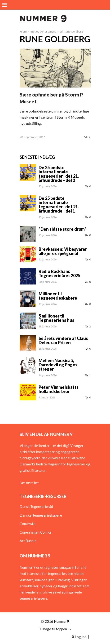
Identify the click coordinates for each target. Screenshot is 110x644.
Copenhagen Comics (36, 532)
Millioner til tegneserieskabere (58, 296)
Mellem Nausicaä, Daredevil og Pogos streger (58, 365)
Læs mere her (29, 483)
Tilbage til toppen (55, 629)
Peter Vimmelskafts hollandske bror (59, 389)
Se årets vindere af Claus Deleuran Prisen (63, 340)
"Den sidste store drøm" (62, 229)
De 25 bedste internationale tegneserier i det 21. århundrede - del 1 (59, 205)
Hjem (23, 31)
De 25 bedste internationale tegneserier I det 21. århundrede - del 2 (59, 174)
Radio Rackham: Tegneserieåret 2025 (59, 273)
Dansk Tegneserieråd (36, 506)
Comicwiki (28, 524)
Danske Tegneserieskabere (41, 515)
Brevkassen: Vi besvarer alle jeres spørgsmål (63, 251)
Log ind (79, 637)
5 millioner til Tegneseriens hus (56, 318)
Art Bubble (28, 541)
